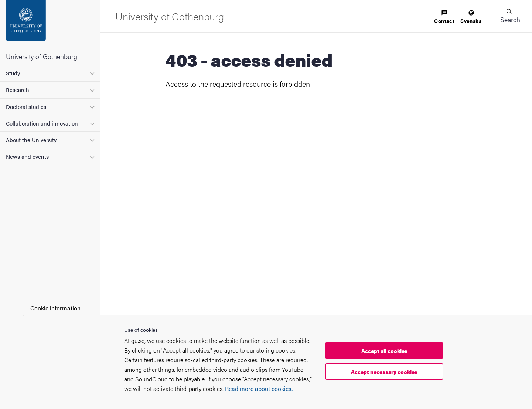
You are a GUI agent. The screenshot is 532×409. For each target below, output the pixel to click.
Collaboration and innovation (42, 123)
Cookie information (55, 308)
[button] (510, 16)
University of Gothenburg (42, 56)
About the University (31, 140)
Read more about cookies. (259, 389)
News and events (27, 156)
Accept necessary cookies (384, 372)
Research (18, 90)
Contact (444, 17)
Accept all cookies (384, 351)
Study (13, 73)
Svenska (471, 17)
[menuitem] (444, 17)
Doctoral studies (26, 106)
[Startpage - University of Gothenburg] (50, 24)
